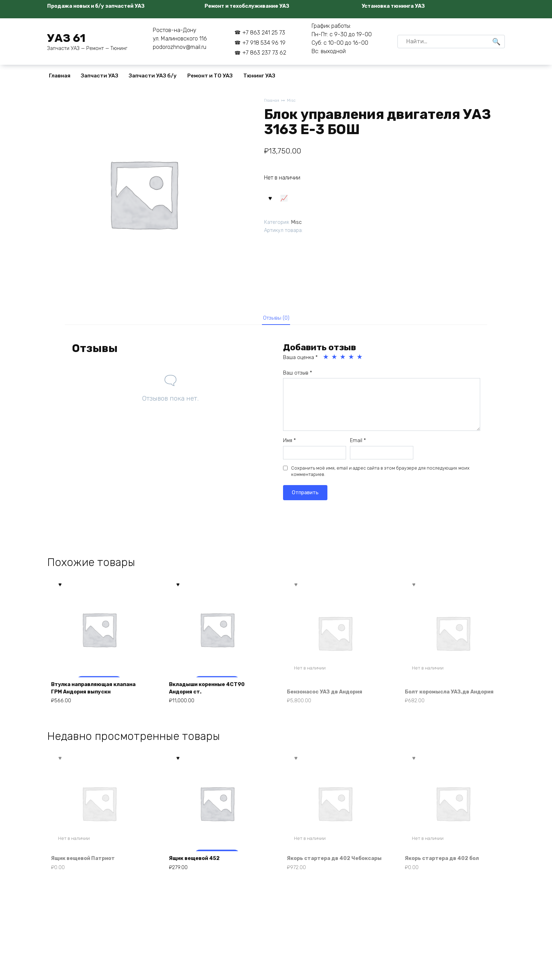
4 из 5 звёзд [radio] (352, 359)
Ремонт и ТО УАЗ (210, 76)
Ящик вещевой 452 (199, 871)
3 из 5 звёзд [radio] (343, 359)
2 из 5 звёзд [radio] (335, 359)
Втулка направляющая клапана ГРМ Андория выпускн (99, 691)
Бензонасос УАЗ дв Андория (330, 695)
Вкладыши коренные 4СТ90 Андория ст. (212, 691)
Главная (60, 76)
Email (358, 443)
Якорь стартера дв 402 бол (446, 871)
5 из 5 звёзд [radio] (360, 359)
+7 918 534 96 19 (264, 43)
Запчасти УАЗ (100, 76)
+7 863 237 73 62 (264, 53)
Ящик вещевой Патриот (88, 871)
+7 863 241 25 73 (264, 33)
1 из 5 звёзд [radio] (326, 359)
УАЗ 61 (66, 38)
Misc (293, 101)
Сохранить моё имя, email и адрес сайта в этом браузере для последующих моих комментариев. (380, 474)
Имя (289, 443)
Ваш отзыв (297, 375)
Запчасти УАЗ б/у (153, 76)
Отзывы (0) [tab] (276, 319)
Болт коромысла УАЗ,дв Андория (441, 691)
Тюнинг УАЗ (259, 76)
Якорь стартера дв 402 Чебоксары (322, 868)
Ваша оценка (300, 360)
